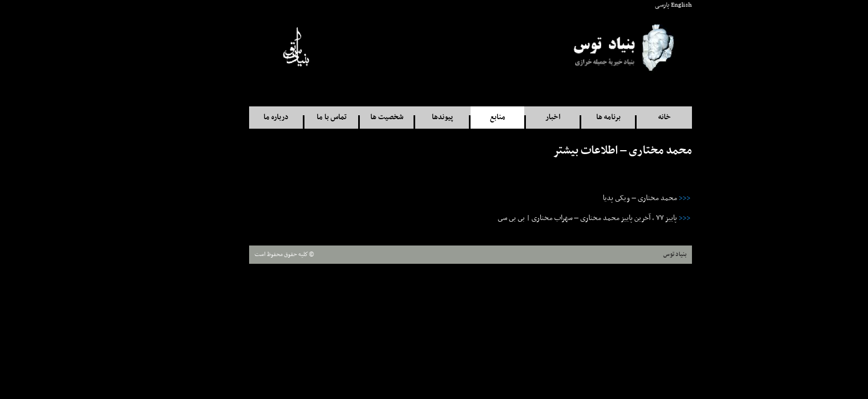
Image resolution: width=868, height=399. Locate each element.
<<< (648, 198)
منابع (461, 117)
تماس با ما (295, 117)
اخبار (516, 117)
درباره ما (239, 117)
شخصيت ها (350, 117)
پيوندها (406, 117)
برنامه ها (572, 117)
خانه (628, 117)
